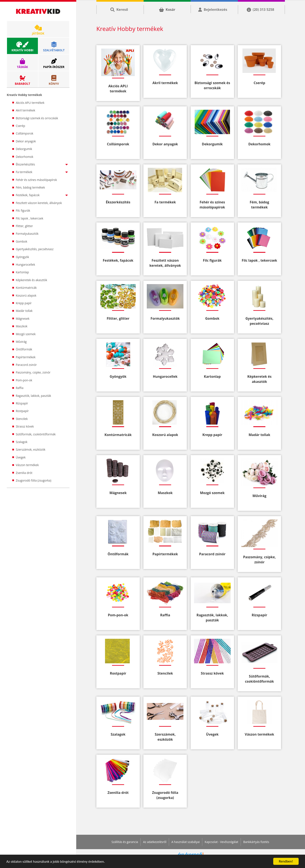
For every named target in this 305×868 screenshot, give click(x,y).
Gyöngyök (22, 257)
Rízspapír (22, 403)
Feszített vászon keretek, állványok (39, 203)
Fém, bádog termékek (30, 187)
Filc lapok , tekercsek (29, 218)
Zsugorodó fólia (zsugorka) (33, 480)
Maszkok (21, 326)
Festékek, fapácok (43, 195)
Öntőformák (24, 349)
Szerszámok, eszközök (30, 449)
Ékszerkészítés (43, 164)
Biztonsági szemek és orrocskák (37, 118)
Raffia (19, 388)
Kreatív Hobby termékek (24, 95)
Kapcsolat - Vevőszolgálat (221, 842)
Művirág (21, 342)
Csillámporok (24, 133)
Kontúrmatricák (26, 288)
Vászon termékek (27, 465)
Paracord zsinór (26, 365)
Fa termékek (43, 172)
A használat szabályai (186, 842)
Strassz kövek (25, 426)
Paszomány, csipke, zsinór (33, 372)
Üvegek (21, 457)
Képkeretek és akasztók (31, 280)
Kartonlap (22, 272)
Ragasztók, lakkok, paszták (33, 396)
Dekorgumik (24, 149)
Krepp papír (24, 303)
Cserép (20, 126)
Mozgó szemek (26, 334)
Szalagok (21, 442)
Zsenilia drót (24, 473)
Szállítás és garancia (125, 842)
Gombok (21, 241)
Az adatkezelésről (155, 842)
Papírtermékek (26, 357)
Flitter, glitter (24, 226)
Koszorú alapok (26, 295)
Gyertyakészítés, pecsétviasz (35, 249)
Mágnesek (22, 319)
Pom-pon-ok (24, 380)
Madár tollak (24, 311)
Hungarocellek (25, 265)
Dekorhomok (24, 157)
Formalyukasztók (27, 234)
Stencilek (22, 419)
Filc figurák (23, 210)
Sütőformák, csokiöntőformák (36, 434)
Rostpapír (22, 411)
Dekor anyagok (26, 141)
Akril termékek (25, 110)
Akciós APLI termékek (30, 103)
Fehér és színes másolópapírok (36, 180)
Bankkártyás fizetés (256, 842)
